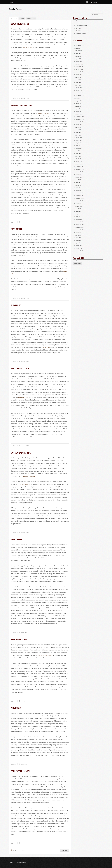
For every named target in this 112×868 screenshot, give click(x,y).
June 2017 (78, 106)
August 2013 (79, 177)
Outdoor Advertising (22, 453)
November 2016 (80, 119)
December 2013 (80, 167)
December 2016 (80, 117)
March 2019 (79, 88)
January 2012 (79, 222)
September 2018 (80, 98)
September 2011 (80, 232)
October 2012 (79, 201)
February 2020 (80, 64)
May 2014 (78, 153)
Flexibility (17, 305)
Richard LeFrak (64, 379)
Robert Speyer (63, 74)
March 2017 (79, 111)
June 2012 (78, 211)
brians (15, 98)
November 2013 (80, 169)
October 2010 (79, 251)
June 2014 (78, 151)
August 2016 (79, 125)
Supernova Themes (22, 862)
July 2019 (78, 77)
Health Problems (20, 639)
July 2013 (78, 180)
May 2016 (78, 132)
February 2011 (80, 248)
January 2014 (79, 164)
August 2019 (79, 75)
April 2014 (79, 156)
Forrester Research (21, 771)
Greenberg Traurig (24, 397)
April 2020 (79, 59)
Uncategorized (78, 263)
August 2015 (79, 140)
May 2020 (78, 56)
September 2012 (80, 203)
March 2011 (79, 246)
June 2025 (78, 48)
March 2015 (79, 148)
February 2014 (80, 161)
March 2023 (79, 51)
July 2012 (78, 209)
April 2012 (79, 217)
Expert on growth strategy (45, 113)
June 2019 (78, 80)
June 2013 (78, 182)
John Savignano (28, 47)
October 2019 (79, 72)
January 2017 (79, 114)
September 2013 (80, 175)
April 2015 (79, 146)
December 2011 (80, 224)
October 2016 (79, 122)
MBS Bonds (16, 708)
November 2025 (80, 46)
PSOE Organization (20, 368)
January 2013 (79, 193)
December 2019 (80, 69)
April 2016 (79, 135)
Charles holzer (46, 347)
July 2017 (78, 103)
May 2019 (78, 82)
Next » (25, 850)
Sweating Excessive (21, 24)
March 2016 (79, 138)
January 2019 (79, 93)
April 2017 (79, 109)
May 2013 (78, 185)
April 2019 (79, 85)
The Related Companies (29, 476)
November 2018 (80, 96)
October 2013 (79, 172)
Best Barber (17, 229)
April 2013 (79, 188)
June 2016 (78, 130)
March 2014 (79, 159)
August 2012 (79, 206)
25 (21, 850)
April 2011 (79, 243)
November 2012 (80, 198)
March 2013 (79, 190)
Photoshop (17, 539)
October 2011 (79, 230)
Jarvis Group (16, 9)
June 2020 (78, 53)
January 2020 (79, 67)
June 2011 (78, 238)
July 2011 (78, 235)
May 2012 (78, 214)
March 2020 (79, 61)
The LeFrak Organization (24, 484)
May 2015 (78, 143)
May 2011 (78, 240)
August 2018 (79, 101)
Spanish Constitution (22, 105)
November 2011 (80, 227)
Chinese (11, 2)
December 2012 (80, 196)
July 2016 (78, 127)
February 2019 (80, 90)
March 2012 (79, 219)
